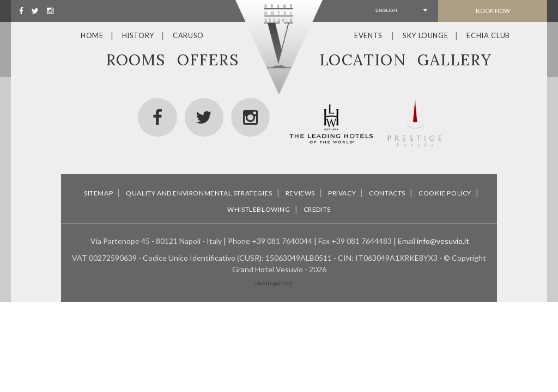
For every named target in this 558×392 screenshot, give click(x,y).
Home (92, 35)
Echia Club (488, 35)
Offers (208, 60)
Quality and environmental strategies (199, 193)
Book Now (493, 11)
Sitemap (98, 193)
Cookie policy (445, 193)
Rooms (136, 60)
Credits (317, 209)
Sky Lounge (426, 35)
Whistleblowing (259, 209)
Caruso (188, 35)
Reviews (300, 193)
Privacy (342, 193)
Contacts (387, 193)
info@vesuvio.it (443, 241)
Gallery (454, 60)
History (138, 35)
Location (363, 60)
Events (368, 35)
